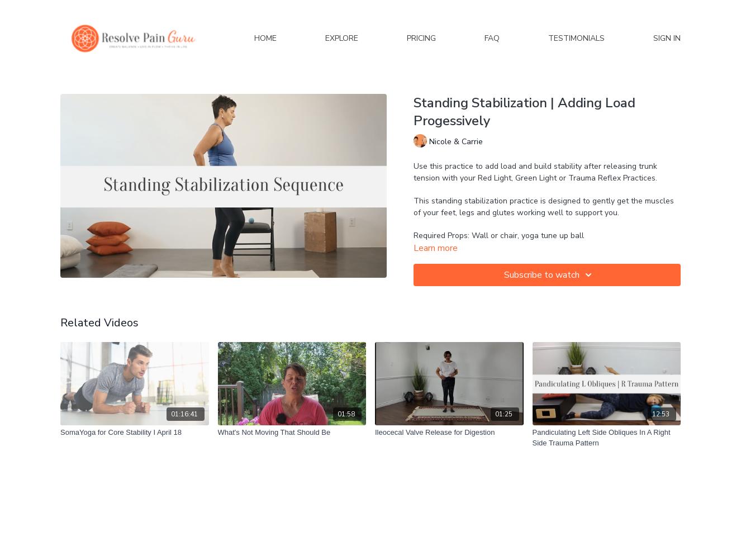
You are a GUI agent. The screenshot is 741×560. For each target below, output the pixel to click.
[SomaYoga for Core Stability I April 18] (135, 433)
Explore (342, 38)
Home (265, 38)
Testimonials (576, 38)
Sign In (667, 38)
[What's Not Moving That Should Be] (292, 433)
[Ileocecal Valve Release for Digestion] (449, 433)
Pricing (421, 38)
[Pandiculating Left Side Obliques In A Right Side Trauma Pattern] (607, 438)
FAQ (492, 38)
